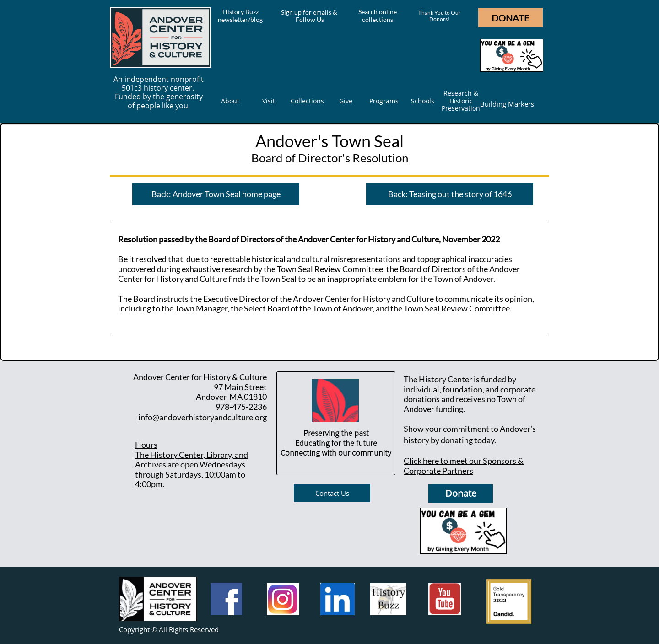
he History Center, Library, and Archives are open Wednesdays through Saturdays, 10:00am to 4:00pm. (192, 470)
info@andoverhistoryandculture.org (203, 417)
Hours (146, 445)
